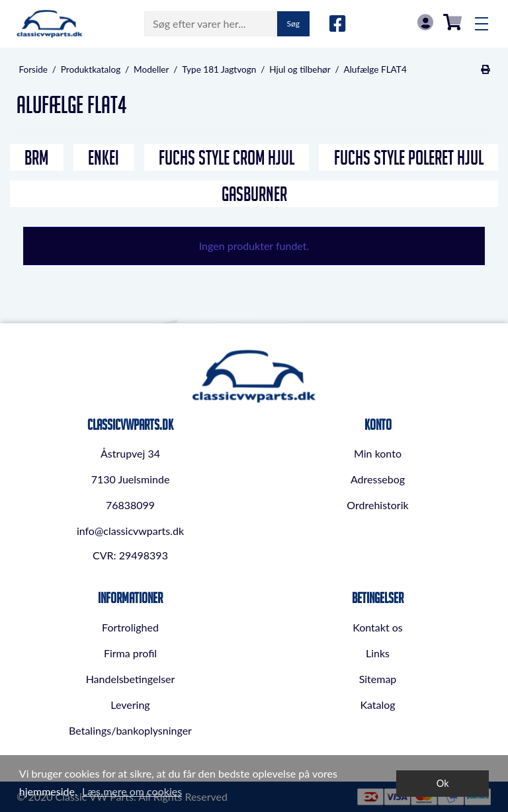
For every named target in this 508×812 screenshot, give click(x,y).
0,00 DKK (452, 22)
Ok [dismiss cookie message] (443, 783)
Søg (293, 23)
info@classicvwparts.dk (130, 531)
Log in (425, 22)
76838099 (130, 505)
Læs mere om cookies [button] (132, 791)
